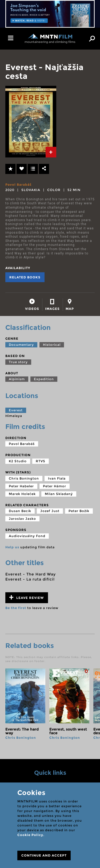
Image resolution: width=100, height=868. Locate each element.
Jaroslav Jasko (22, 519)
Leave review (27, 597)
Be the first (16, 608)
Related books (25, 277)
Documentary (21, 345)
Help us (12, 547)
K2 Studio (18, 461)
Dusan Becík (20, 511)
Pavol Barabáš (18, 184)
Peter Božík (79, 511)
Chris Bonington (24, 478)
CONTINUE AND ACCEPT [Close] (44, 855)
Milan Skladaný (59, 494)
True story (18, 362)
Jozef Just (50, 511)
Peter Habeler (21, 486)
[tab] (51, 152)
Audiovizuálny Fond (27, 536)
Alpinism (17, 379)
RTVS (41, 461)
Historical (52, 345)
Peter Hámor (55, 486)
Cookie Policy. (31, 835)
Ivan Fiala (57, 478)
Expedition (44, 379)
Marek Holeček (22, 494)
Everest (16, 410)
